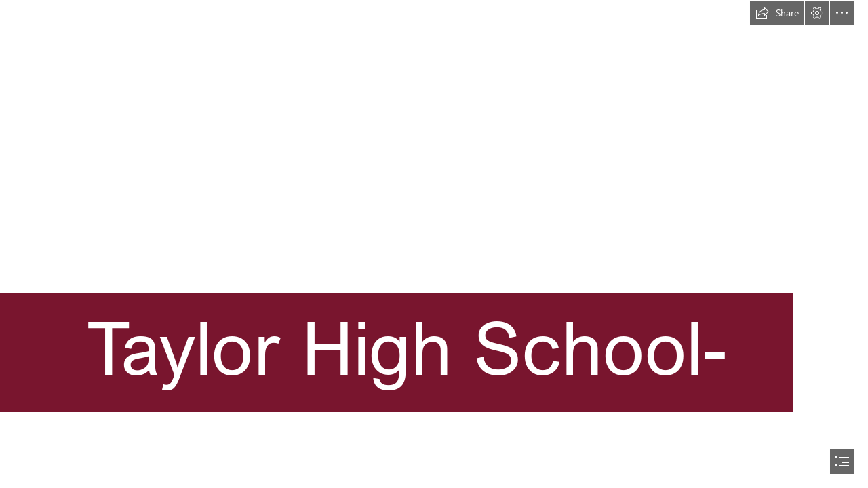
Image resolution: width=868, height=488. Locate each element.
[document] (434, 244)
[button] (777, 13)
